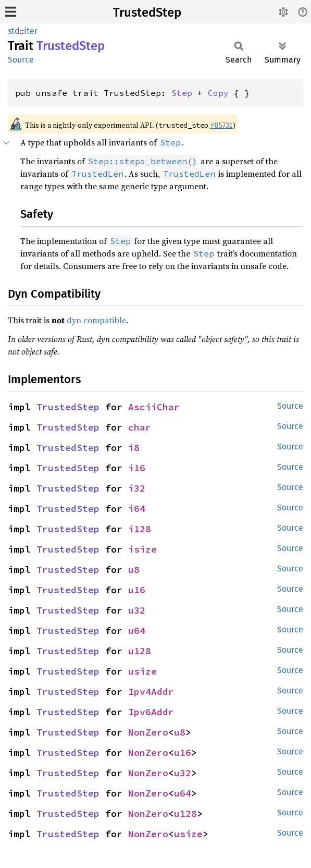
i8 (134, 448)
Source (21, 60)
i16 (137, 468)
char (140, 427)
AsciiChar (154, 407)
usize (142, 671)
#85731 (221, 125)
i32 (137, 488)
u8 (134, 570)
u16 (137, 590)
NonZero (148, 732)
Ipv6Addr (151, 712)
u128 (140, 651)
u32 (137, 610)
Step (182, 93)
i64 (137, 509)
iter (31, 31)
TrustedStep (147, 13)
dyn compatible (96, 320)
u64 (137, 631)
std (14, 31)
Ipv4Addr (151, 692)
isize (142, 549)
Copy (218, 93)
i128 (140, 529)
